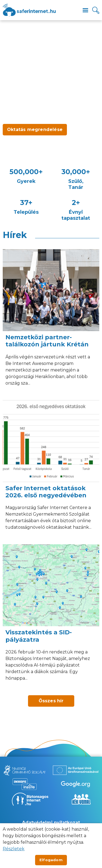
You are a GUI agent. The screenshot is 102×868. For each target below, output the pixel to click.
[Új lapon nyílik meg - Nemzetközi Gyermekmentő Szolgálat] (24, 770)
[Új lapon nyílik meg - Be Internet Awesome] (75, 784)
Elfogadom (51, 860)
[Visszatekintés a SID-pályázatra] (51, 617)
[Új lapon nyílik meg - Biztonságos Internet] (30, 799)
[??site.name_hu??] (29, 10)
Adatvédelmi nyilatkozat (51, 823)
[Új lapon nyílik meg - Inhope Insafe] (24, 784)
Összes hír (51, 701)
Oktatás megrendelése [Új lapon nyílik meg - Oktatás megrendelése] (35, 130)
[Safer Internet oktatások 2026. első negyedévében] (51, 470)
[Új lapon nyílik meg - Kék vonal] (81, 799)
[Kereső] (96, 10)
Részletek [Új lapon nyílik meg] (14, 849)
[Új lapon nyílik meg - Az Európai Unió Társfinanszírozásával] (76, 770)
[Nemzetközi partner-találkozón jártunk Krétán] (51, 322)
